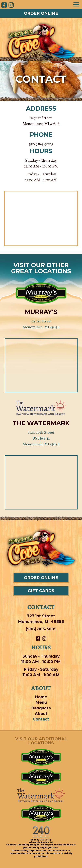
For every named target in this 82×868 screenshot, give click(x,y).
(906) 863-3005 (41, 144)
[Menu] (76, 4)
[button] (41, 13)
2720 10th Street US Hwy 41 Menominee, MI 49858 (41, 438)
